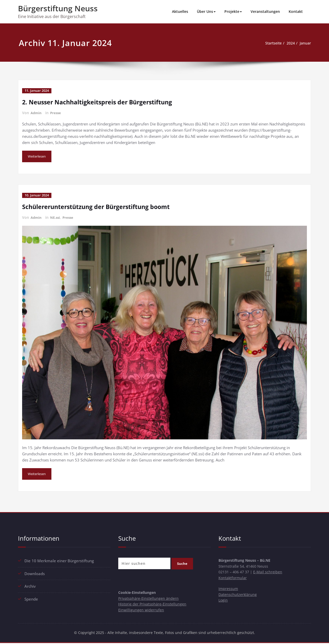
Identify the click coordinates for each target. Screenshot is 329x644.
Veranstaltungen (265, 11)
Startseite (271, 43)
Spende (31, 598)
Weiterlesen (38, 156)
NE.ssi (56, 217)
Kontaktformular (233, 578)
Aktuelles (180, 11)
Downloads (35, 573)
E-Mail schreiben (271, 572)
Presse (57, 112)
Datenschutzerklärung (238, 596)
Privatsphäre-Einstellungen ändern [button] (149, 598)
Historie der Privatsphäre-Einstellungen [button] (153, 604)
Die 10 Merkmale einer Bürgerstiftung (59, 560)
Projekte (233, 11)
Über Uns (206, 11)
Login (223, 602)
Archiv (30, 585)
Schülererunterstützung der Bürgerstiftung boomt (99, 206)
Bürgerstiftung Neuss (58, 8)
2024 (289, 43)
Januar (305, 43)
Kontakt (296, 11)
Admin (36, 112)
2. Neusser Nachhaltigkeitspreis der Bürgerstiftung (100, 102)
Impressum (229, 590)
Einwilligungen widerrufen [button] (141, 611)
